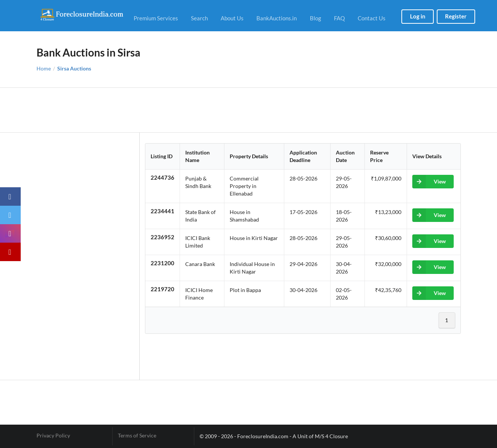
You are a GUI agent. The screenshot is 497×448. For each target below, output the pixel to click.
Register (456, 16)
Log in (418, 16)
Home (44, 69)
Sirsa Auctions (74, 69)
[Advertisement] (249, 110)
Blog (316, 18)
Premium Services (156, 18)
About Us (232, 18)
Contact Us (372, 18)
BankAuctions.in (277, 18)
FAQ (339, 18)
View (429, 182)
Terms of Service (137, 436)
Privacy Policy (53, 436)
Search (199, 18)
